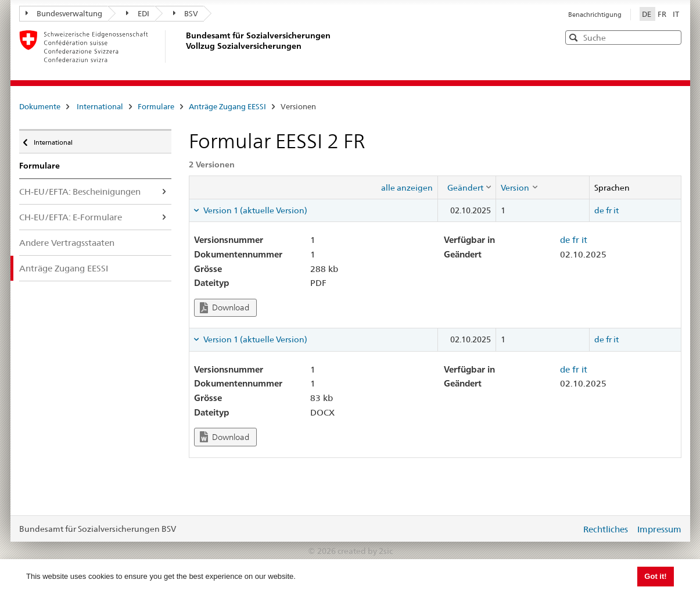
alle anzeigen (407, 188)
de (599, 210)
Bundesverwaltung (64, 13)
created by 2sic (365, 551)
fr (609, 210)
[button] (672, 37)
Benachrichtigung (595, 15)
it (616, 210)
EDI (138, 13)
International (100, 106)
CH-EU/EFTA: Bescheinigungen (80, 192)
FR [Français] (663, 14)
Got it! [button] (655, 576)
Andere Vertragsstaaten (67, 243)
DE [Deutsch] (647, 14)
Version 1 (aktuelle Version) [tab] (254, 210)
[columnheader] (467, 187)
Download (225, 308)
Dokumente (40, 106)
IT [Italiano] (676, 14)
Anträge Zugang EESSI (227, 106)
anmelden (563, 529)
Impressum (659, 529)
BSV (186, 13)
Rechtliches (606, 529)
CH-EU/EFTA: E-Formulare (71, 217)
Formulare (156, 106)
